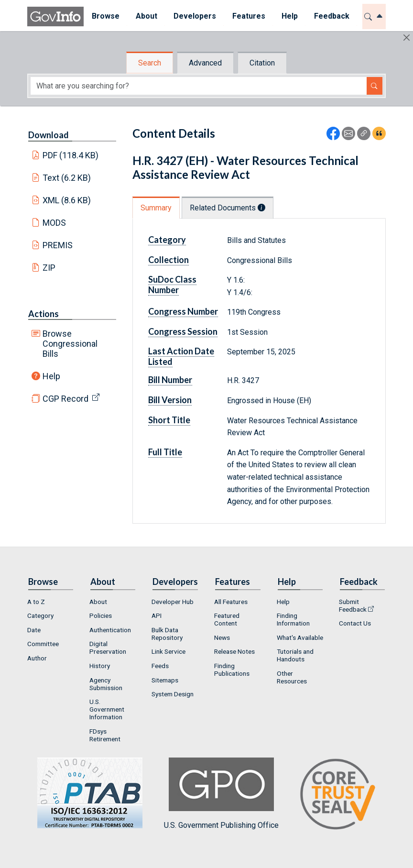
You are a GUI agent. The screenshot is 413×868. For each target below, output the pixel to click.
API (157, 615)
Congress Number (183, 311)
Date (34, 630)
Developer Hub (173, 602)
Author (37, 658)
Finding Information (293, 619)
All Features (231, 602)
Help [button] (290, 16)
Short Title (169, 420)
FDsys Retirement (105, 735)
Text (67, 178)
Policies (101, 615)
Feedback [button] (332, 16)
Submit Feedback (353, 605)
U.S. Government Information (107, 709)
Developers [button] (195, 16)
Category (167, 240)
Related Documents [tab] (228, 208)
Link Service (168, 651)
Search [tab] (150, 63)
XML (67, 200)
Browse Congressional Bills (70, 344)
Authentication (110, 630)
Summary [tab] (156, 208)
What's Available (300, 637)
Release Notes (234, 651)
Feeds (160, 666)
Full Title (165, 452)
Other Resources (292, 677)
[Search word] (199, 86)
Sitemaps (165, 680)
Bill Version (170, 400)
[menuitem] (106, 16)
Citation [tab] (262, 63)
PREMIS (58, 245)
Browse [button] (106, 16)
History (100, 666)
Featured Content (227, 619)
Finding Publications (232, 670)
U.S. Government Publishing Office (221, 794)
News (222, 637)
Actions (43, 314)
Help (51, 376)
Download (49, 135)
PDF (71, 155)
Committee (43, 644)
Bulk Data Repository (167, 634)
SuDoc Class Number (172, 285)
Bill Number (170, 380)
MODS (54, 223)
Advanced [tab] (205, 63)
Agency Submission (106, 684)
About (98, 602)
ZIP (49, 268)
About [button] (147, 16)
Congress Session (183, 331)
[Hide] (407, 38)
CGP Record (65, 399)
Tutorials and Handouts (295, 655)
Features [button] (249, 16)
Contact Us (355, 623)
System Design (173, 694)
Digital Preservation (108, 648)
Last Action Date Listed (181, 356)
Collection (168, 260)
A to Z (36, 602)
